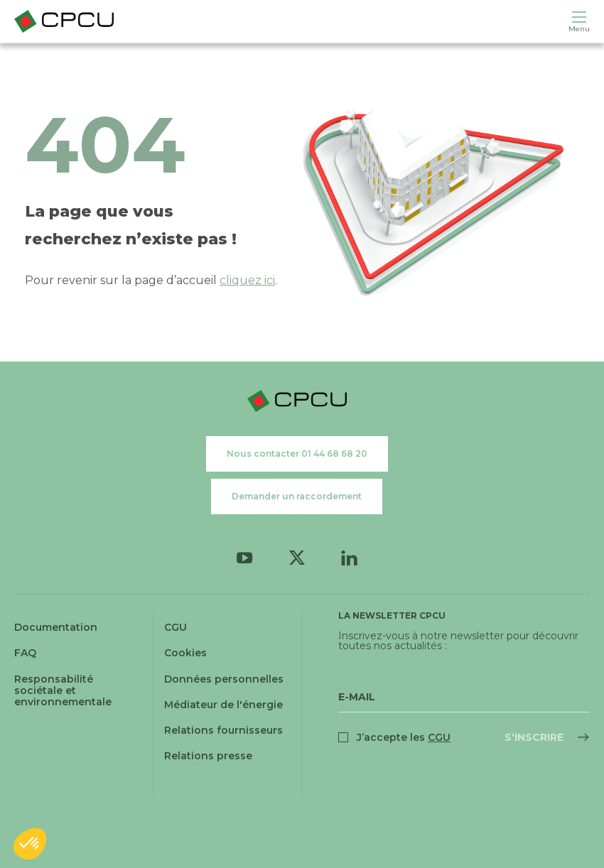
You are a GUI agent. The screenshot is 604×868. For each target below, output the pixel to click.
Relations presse (208, 756)
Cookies (185, 653)
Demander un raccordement (297, 496)
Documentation (56, 627)
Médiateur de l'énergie (223, 705)
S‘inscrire (534, 737)
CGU (176, 627)
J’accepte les (404, 737)
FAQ (25, 653)
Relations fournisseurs (223, 730)
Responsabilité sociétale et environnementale (63, 690)
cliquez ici (247, 280)
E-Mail (357, 697)
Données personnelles (224, 679)
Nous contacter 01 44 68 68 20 (297, 454)
